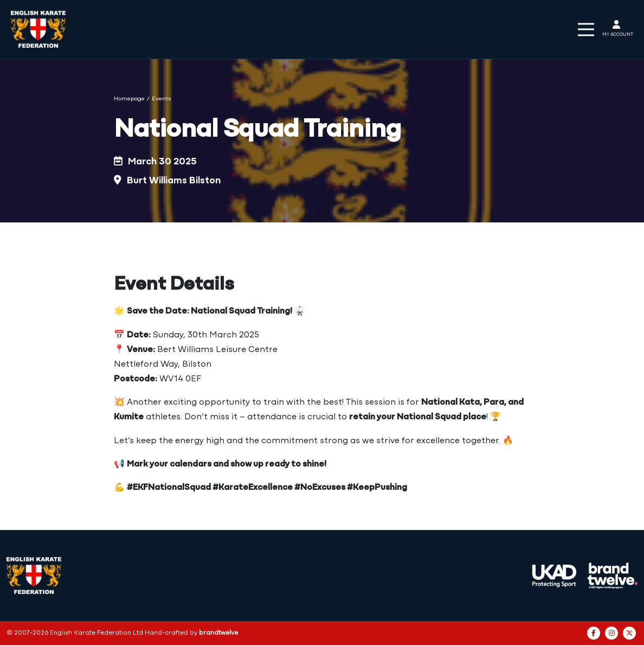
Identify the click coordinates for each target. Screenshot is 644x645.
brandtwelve (218, 633)
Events (162, 99)
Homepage (129, 99)
